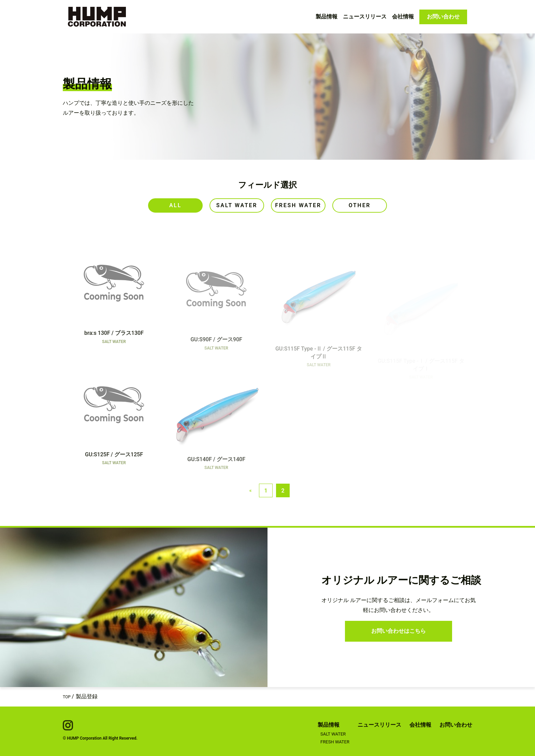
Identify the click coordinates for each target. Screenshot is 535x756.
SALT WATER (333, 734)
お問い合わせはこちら (399, 631)
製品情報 (327, 17)
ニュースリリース (365, 17)
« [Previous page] (250, 490)
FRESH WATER (335, 742)
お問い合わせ (443, 17)
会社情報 (403, 17)
